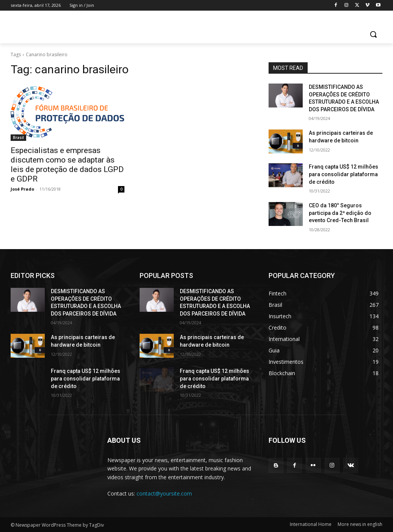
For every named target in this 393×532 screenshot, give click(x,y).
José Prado (22, 189)
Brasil (18, 137)
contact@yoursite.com (164, 493)
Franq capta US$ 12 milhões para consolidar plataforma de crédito (343, 174)
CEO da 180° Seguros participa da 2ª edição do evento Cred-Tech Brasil (340, 213)
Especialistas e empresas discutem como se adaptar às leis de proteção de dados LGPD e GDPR (67, 165)
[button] (373, 34)
